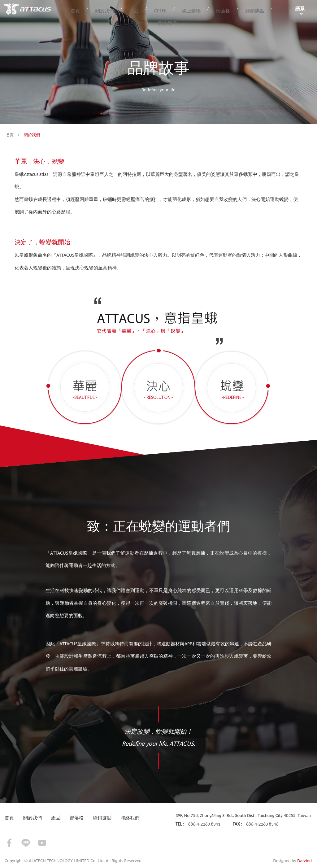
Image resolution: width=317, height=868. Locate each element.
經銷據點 (239, 10)
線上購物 (184, 10)
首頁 (85, 10)
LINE (26, 843)
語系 (297, 10)
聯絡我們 (269, 10)
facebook (9, 843)
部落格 (211, 10)
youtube (42, 843)
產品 (135, 10)
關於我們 (110, 10)
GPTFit (157, 10)
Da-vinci (305, 861)
